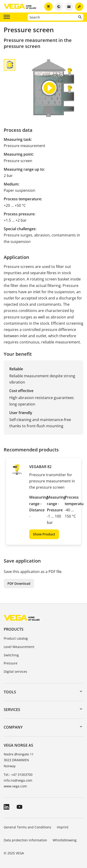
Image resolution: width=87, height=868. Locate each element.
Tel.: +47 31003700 (18, 775)
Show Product (44, 534)
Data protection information (25, 840)
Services (12, 710)
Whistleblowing (65, 840)
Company (13, 727)
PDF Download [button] (19, 583)
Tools (10, 692)
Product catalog (16, 638)
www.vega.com (15, 786)
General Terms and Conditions (27, 827)
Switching (11, 655)
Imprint (63, 827)
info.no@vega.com (18, 780)
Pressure (11, 663)
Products (14, 629)
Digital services (15, 671)
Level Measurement (19, 647)
